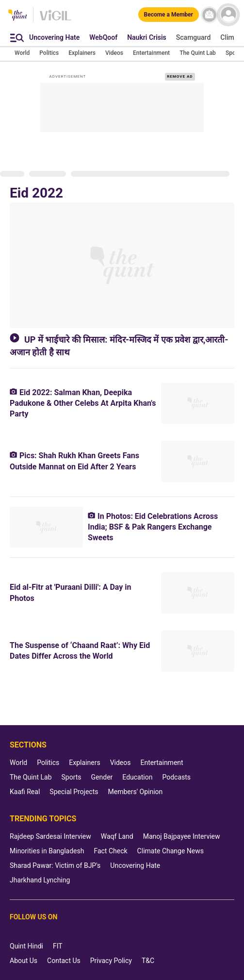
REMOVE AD (180, 76)
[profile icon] (228, 15)
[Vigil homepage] (56, 20)
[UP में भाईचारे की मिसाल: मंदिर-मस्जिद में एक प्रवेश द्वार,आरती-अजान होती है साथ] (122, 265)
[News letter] (209, 15)
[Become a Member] (169, 15)
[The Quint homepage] (18, 16)
